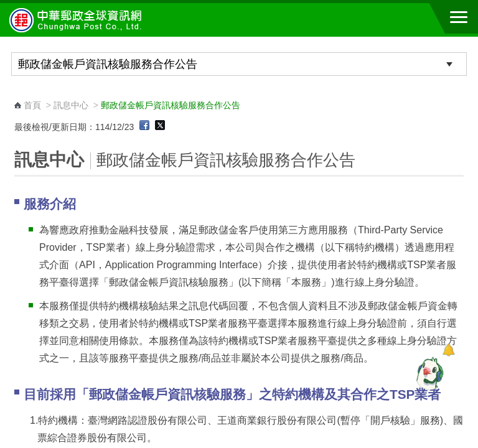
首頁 (32, 105)
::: (18, 94)
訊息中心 (71, 105)
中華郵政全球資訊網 (78, 20)
